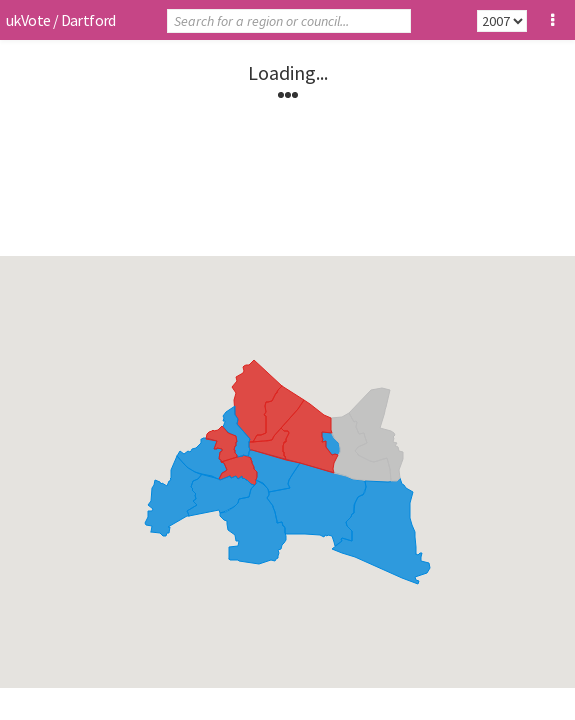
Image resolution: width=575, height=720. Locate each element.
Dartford (88, 20)
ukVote (28, 20)
